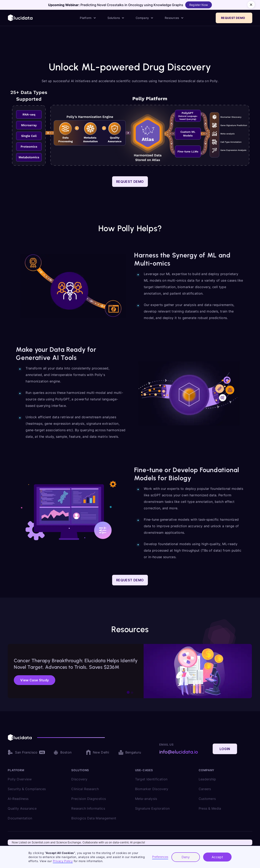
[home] (20, 18)
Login (225, 749)
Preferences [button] (160, 857)
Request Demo (130, 182)
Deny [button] (186, 857)
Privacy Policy (63, 861)
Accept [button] (217, 857)
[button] (88, 18)
